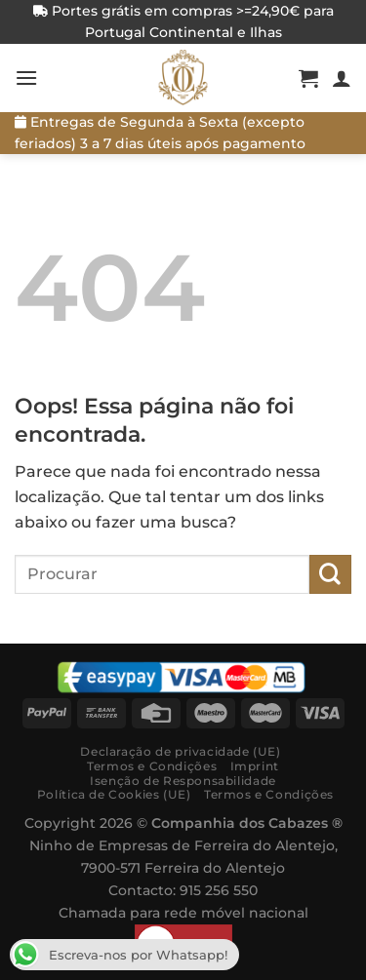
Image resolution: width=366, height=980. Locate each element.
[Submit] (330, 574)
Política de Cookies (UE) (114, 794)
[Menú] (26, 78)
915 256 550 (219, 890)
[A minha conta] (342, 78)
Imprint (255, 766)
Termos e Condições (152, 766)
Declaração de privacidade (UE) (180, 751)
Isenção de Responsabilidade (183, 781)
